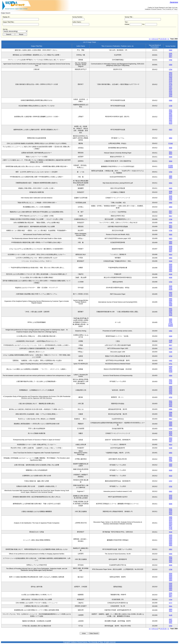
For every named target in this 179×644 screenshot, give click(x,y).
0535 (171, 196)
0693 (171, 292)
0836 (171, 148)
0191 (171, 53)
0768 (171, 219)
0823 (171, 130)
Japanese (174, 2)
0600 (171, 50)
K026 (171, 367)
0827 (171, 441)
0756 (171, 231)
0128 (171, 84)
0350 (171, 65)
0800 (171, 176)
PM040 (171, 326)
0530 (171, 261)
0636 (171, 246)
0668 (171, 304)
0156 (171, 448)
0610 (171, 118)
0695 (171, 440)
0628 (171, 470)
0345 (171, 93)
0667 (171, 302)
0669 (171, 305)
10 (153, 39)
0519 (171, 96)
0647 (171, 193)
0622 (171, 154)
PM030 (171, 167)
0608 (171, 115)
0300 (171, 336)
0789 (171, 106)
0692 (171, 120)
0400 (171, 554)
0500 (171, 157)
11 (155, 39)
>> (168, 39)
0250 (171, 537)
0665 (171, 299)
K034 (171, 370)
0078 (171, 74)
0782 (171, 60)
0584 (171, 466)
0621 (171, 152)
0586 (171, 412)
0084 (171, 376)
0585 (171, 517)
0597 (171, 414)
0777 (171, 603)
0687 (171, 525)
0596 (171, 519)
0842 (171, 491)
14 (161, 39)
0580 (171, 100)
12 (157, 39)
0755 (171, 122)
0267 (171, 89)
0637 (171, 619)
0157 (171, 86)
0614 (171, 520)
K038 (171, 372)
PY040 (171, 143)
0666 (171, 300)
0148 (171, 340)
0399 (171, 95)
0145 (171, 615)
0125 (171, 79)
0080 (171, 78)
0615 (171, 522)
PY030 (171, 166)
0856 (171, 409)
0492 (171, 331)
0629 (171, 198)
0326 (171, 352)
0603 (171, 438)
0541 (171, 110)
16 (165, 39)
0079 (171, 76)
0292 (171, 91)
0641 (171, 623)
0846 (171, 504)
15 (163, 39)
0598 (171, 112)
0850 (171, 138)
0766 (171, 529)
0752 (171, 288)
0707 (171, 481)
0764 (171, 69)
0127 (171, 83)
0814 (171, 254)
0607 (171, 113)
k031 (171, 368)
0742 (171, 527)
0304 (171, 464)
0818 (171, 123)
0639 (171, 621)
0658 (171, 223)
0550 (171, 266)
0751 (171, 364)
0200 (171, 535)
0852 (171, 549)
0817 (171, 57)
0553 (171, 183)
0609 (171, 117)
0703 (171, 356)
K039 (171, 289)
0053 (171, 73)
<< (150, 39)
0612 (171, 611)
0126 (171, 81)
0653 (171, 524)
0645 (171, 250)
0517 (171, 55)
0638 (171, 191)
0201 (171, 88)
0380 (171, 387)
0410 (171, 388)
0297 (171, 342)
